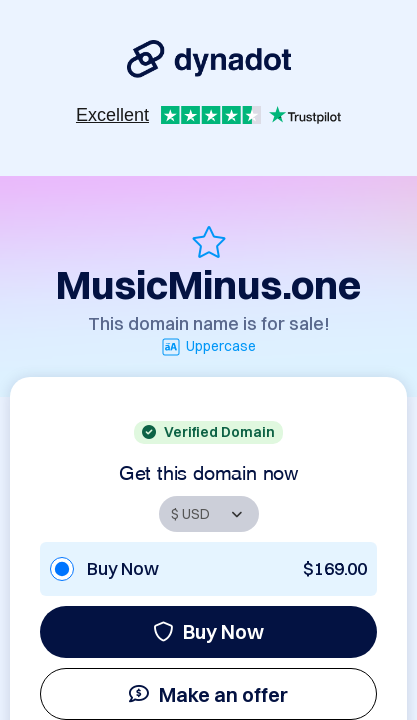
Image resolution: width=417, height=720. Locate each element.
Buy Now (208, 631)
